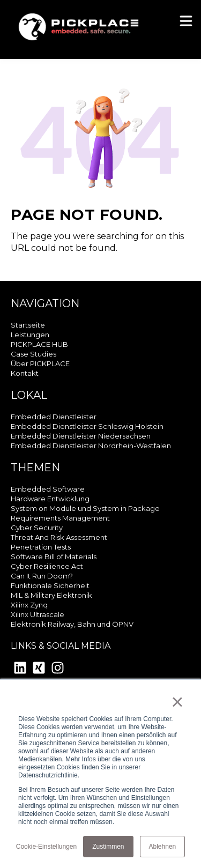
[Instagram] (58, 670)
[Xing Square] (39, 670)
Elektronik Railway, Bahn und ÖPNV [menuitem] (72, 624)
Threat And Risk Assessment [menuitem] (59, 537)
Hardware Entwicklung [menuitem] (50, 499)
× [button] (177, 702)
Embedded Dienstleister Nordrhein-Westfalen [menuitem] (91, 446)
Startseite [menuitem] (28, 325)
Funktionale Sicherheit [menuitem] (50, 585)
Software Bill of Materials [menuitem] (54, 557)
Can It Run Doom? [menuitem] (42, 576)
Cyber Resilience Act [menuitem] (47, 566)
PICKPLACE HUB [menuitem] (39, 344)
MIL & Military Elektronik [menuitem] (51, 595)
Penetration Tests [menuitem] (41, 547)
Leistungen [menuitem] (30, 335)
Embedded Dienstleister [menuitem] (54, 417)
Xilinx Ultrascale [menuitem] (38, 614)
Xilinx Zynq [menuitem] (29, 605)
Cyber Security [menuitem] (37, 528)
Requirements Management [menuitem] (60, 518)
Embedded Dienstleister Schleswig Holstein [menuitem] (87, 426)
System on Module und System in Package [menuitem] (85, 508)
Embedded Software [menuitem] (48, 489)
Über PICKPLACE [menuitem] (40, 363)
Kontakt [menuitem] (25, 373)
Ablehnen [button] (163, 847)
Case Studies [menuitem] (33, 354)
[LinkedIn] (20, 670)
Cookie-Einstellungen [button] (46, 847)
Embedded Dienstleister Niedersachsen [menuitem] (81, 436)
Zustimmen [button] (108, 847)
